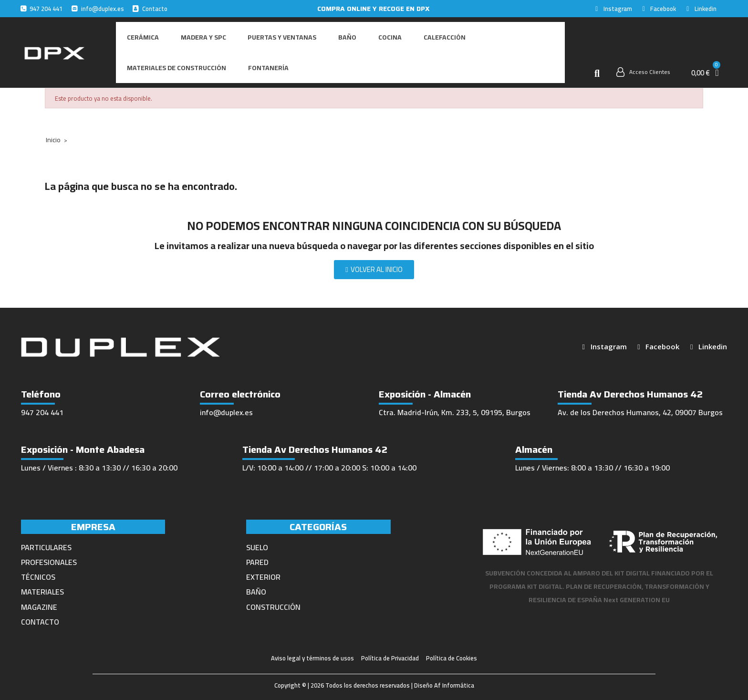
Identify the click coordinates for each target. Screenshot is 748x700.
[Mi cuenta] (643, 68)
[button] (597, 70)
